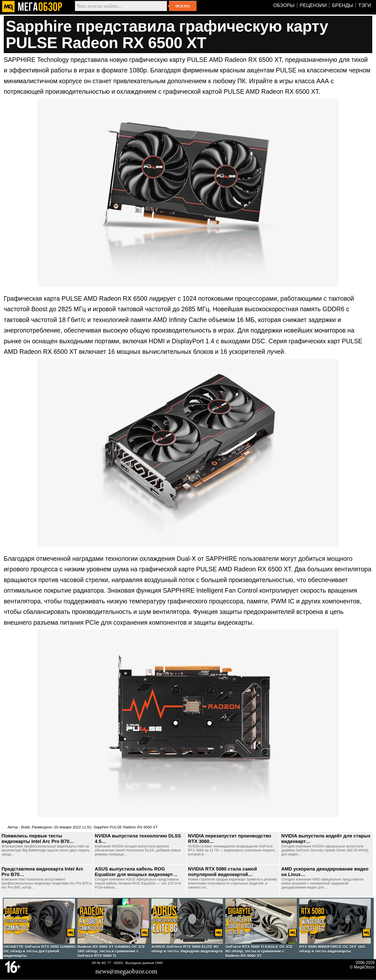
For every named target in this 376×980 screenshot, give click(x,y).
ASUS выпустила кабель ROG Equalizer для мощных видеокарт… (136, 872)
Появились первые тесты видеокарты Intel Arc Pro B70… (38, 839)
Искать (183, 6)
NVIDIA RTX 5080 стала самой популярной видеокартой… (222, 872)
